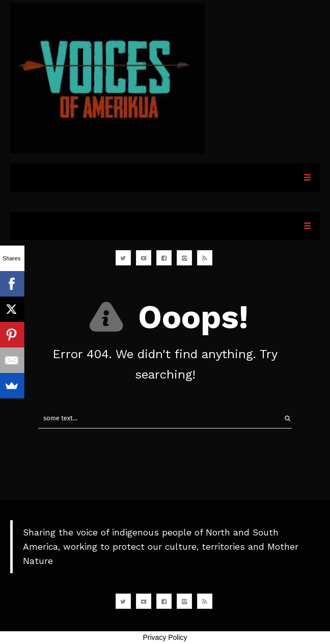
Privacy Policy (165, 637)
